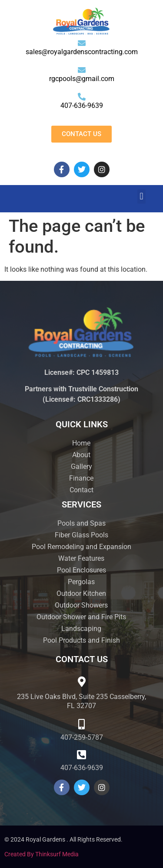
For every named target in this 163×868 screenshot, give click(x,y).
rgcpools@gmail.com (82, 79)
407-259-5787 (82, 737)
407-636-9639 (82, 106)
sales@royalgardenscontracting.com (82, 52)
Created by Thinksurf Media (42, 854)
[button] (141, 197)
